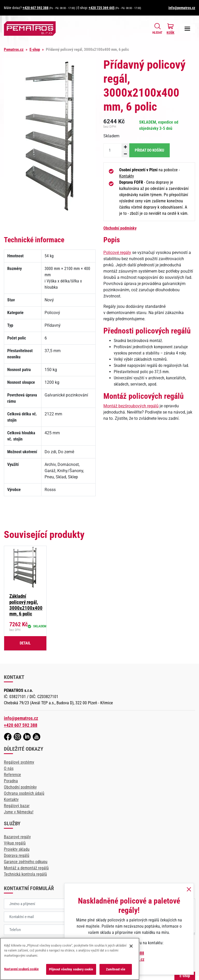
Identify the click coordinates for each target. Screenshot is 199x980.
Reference (12, 775)
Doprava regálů (17, 855)
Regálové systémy (19, 762)
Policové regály (117, 253)
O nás (9, 768)
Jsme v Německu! (19, 812)
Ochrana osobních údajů (24, 793)
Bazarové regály (17, 837)
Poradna (11, 781)
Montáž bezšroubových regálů (131, 406)
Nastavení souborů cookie (21, 969)
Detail (25, 643)
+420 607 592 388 (35, 8)
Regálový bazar (17, 806)
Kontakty (127, 176)
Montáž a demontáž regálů (26, 868)
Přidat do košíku (150, 150)
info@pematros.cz (182, 8)
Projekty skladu (17, 849)
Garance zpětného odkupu (26, 862)
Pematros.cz (14, 49)
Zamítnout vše (116, 969)
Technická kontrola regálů (25, 874)
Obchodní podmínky (120, 228)
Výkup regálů (15, 843)
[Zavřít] (131, 946)
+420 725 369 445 (102, 8)
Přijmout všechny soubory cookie (71, 969)
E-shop (35, 49)
